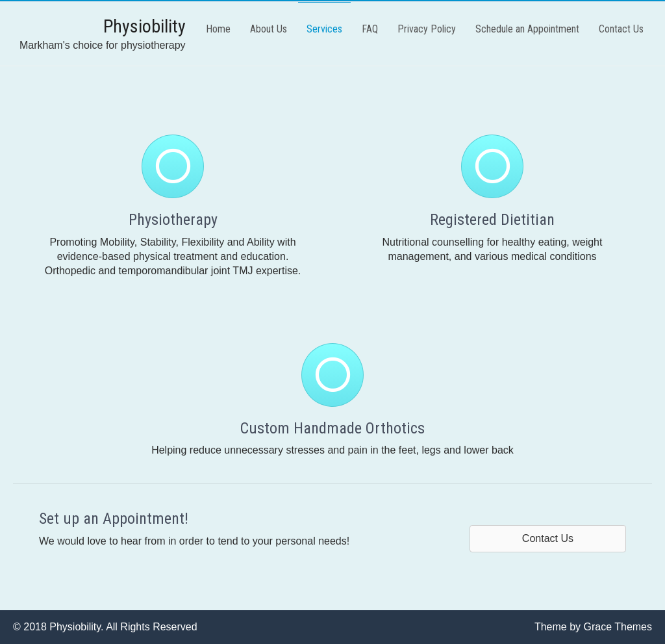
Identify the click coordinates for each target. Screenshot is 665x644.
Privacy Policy (427, 29)
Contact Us (621, 29)
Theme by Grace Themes (593, 627)
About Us (269, 29)
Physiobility (144, 26)
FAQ (370, 29)
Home (218, 29)
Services (324, 29)
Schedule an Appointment (527, 29)
